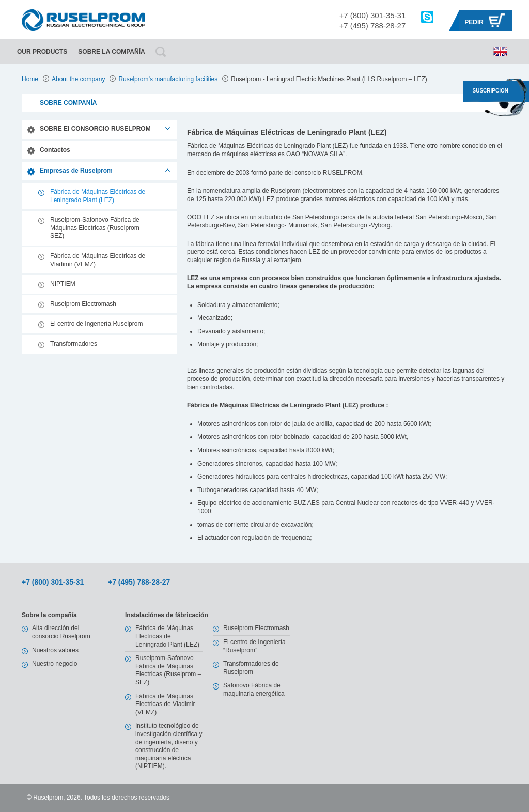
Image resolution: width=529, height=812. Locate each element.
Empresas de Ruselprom (76, 171)
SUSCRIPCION (491, 91)
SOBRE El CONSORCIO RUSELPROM (95, 129)
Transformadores (74, 344)
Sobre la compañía (111, 52)
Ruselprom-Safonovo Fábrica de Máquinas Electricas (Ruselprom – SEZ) (97, 228)
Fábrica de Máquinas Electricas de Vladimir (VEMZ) (98, 260)
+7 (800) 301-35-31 (372, 15)
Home (30, 79)
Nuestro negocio (55, 664)
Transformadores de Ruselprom (251, 668)
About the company (78, 79)
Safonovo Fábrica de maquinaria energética (254, 690)
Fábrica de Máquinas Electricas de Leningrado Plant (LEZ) (167, 636)
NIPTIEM (63, 284)
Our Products (42, 52)
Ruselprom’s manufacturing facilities (168, 79)
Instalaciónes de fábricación (167, 615)
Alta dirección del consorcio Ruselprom (61, 632)
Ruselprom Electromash (83, 304)
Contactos (55, 150)
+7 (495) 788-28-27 (372, 26)
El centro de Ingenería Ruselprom (96, 324)
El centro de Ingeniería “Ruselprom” (254, 646)
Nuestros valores (55, 650)
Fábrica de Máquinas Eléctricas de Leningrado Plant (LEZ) (98, 196)
